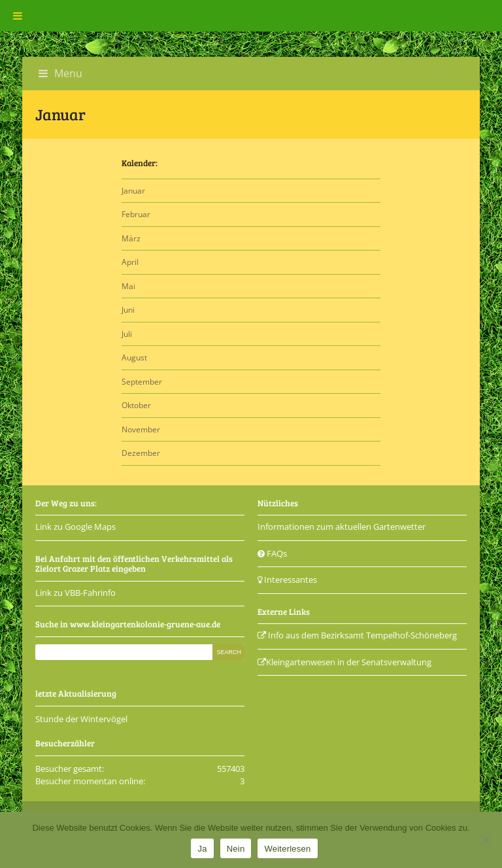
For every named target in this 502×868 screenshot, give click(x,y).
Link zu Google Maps (75, 527)
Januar (133, 191)
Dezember (141, 453)
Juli (127, 334)
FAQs (272, 553)
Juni (128, 310)
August (134, 357)
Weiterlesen (287, 849)
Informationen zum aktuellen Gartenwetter (342, 527)
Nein (236, 849)
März (131, 238)
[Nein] (486, 840)
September (142, 382)
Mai (128, 286)
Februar (136, 214)
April (130, 262)
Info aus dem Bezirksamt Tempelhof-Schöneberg (357, 635)
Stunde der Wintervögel (81, 719)
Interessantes (287, 580)
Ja (202, 849)
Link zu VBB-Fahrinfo (75, 593)
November (141, 429)
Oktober (136, 405)
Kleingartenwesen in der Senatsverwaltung (344, 662)
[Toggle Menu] (18, 16)
